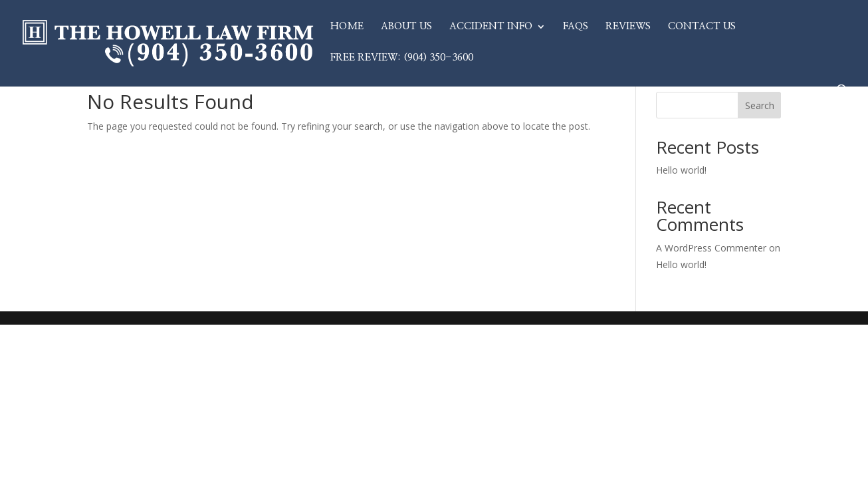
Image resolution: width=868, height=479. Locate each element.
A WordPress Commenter (711, 248)
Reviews (628, 27)
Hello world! (681, 170)
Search (760, 105)
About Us (406, 27)
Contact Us (702, 27)
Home (347, 27)
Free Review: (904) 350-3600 (402, 58)
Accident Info (491, 27)
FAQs (576, 27)
